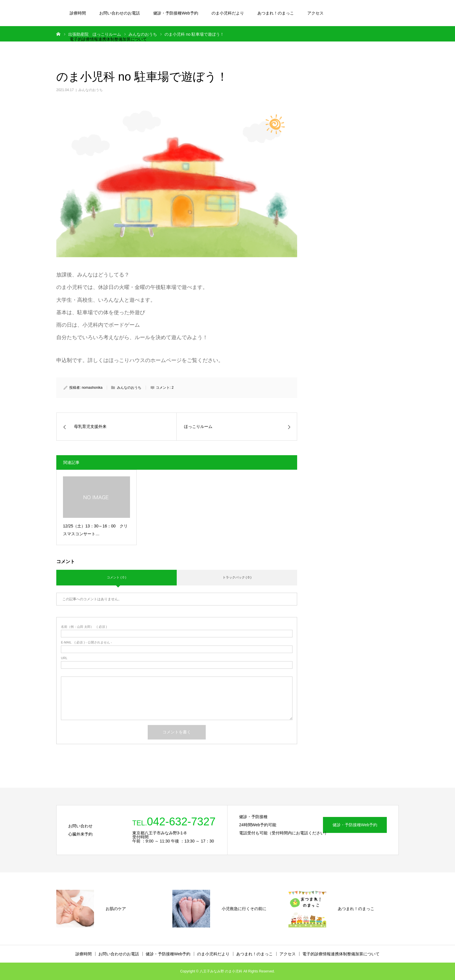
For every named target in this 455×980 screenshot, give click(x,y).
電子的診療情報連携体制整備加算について (108, 39)
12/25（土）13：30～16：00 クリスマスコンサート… (95, 530)
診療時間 (78, 13)
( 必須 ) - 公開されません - (86, 642)
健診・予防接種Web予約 (176, 13)
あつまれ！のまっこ (276, 13)
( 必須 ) (84, 627)
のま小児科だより (228, 13)
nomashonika (92, 388)
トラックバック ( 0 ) (237, 577)
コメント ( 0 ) (117, 577)
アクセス (315, 13)
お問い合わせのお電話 (120, 13)
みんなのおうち (91, 90)
